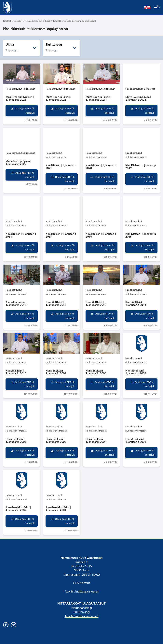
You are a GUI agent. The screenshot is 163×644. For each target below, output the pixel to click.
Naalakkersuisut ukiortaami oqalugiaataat (75, 21)
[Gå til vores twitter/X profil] (14, 625)
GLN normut (81, 583)
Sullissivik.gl (82, 612)
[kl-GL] (147, 7)
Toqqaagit (12, 50)
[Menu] (157, 7)
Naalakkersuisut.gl (13, 21)
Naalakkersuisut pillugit (38, 21)
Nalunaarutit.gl (82, 608)
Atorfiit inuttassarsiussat (82, 591)
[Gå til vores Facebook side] (6, 625)
